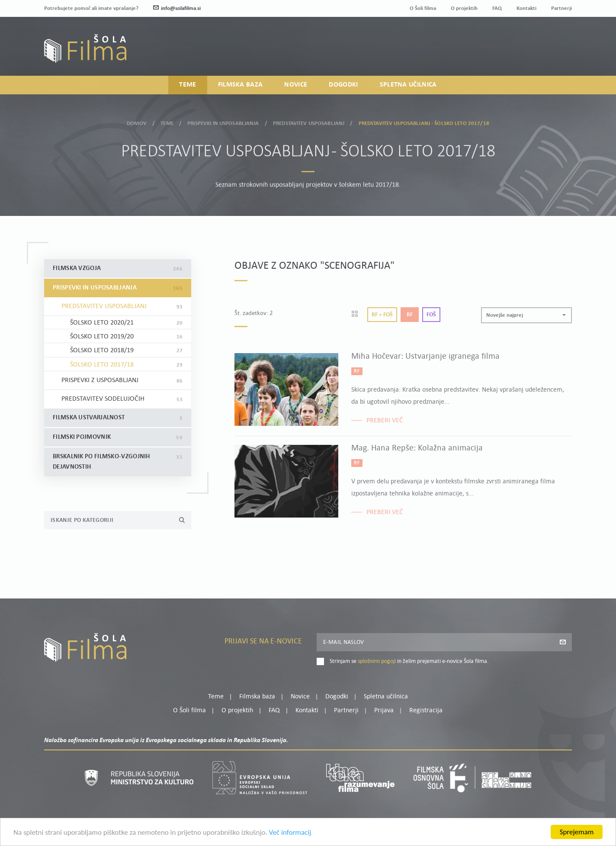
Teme (188, 85)
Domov (137, 121)
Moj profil (527, 40)
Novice (296, 85)
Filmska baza (241, 85)
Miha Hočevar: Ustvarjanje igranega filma (425, 357)
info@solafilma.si (177, 8)
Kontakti (526, 8)
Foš (431, 315)
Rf (410, 315)
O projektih (464, 8)
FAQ (497, 8)
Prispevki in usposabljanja (223, 121)
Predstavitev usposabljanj (309, 121)
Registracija (557, 50)
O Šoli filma (423, 8)
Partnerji (561, 8)
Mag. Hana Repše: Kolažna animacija (417, 448)
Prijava (518, 50)
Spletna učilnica (408, 85)
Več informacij (290, 838)
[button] (526, 315)
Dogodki (343, 85)
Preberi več (385, 421)
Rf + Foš (382, 315)
